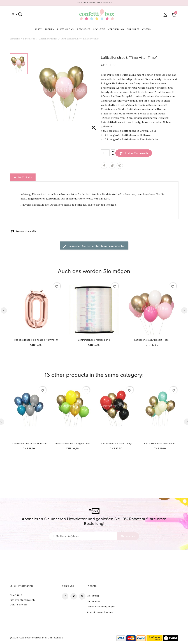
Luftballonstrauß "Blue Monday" (29, 444)
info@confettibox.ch (22, 600)
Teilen (104, 166)
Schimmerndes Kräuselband (94, 340)
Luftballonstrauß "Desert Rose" (152, 340)
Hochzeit (100, 29)
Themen (50, 29)
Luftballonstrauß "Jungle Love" (72, 444)
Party (39, 29)
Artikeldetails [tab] (23, 177)
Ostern (147, 29)
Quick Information (21, 586)
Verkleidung (116, 29)
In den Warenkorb (134, 153)
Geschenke (84, 29)
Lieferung (93, 596)
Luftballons (66, 29)
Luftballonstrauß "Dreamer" (160, 444)
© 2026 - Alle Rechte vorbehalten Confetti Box (36, 638)
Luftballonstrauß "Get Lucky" (116, 444)
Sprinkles (134, 29)
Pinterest (120, 166)
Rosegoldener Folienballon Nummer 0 (36, 340)
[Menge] (105, 153)
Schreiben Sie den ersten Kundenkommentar (94, 246)
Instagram (82, 596)
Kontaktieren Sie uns (100, 612)
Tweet (112, 166)
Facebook (65, 596)
